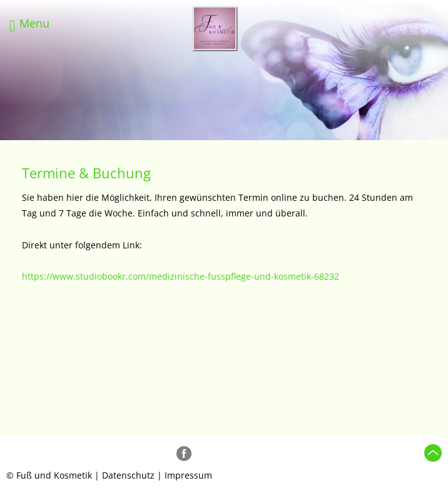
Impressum (188, 475)
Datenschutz (128, 475)
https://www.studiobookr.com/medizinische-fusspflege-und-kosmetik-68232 (181, 276)
